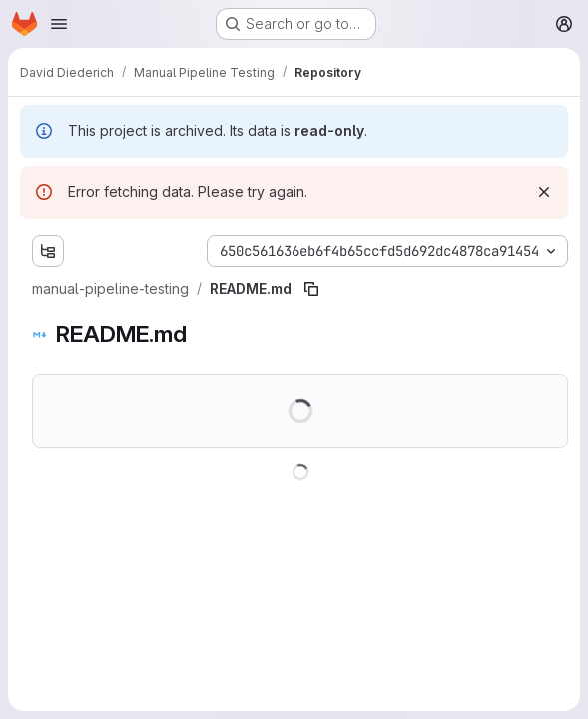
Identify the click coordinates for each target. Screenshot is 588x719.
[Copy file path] (311, 289)
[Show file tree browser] (48, 251)
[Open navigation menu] (59, 24)
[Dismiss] (544, 192)
